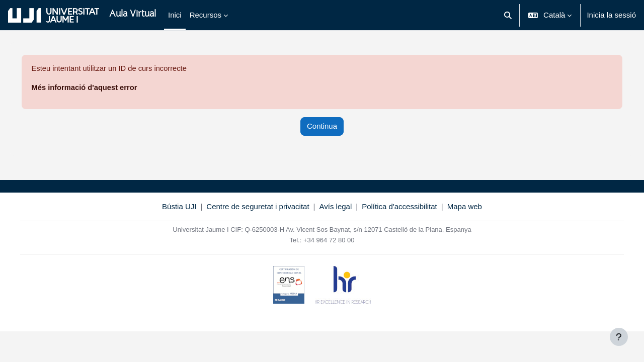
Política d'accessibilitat (399, 207)
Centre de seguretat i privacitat (258, 207)
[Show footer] (619, 337)
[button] (508, 15)
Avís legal (336, 207)
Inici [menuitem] (175, 15)
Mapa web (465, 207)
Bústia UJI (179, 207)
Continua (322, 126)
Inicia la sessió (611, 15)
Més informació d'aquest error (100, 88)
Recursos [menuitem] (206, 15)
